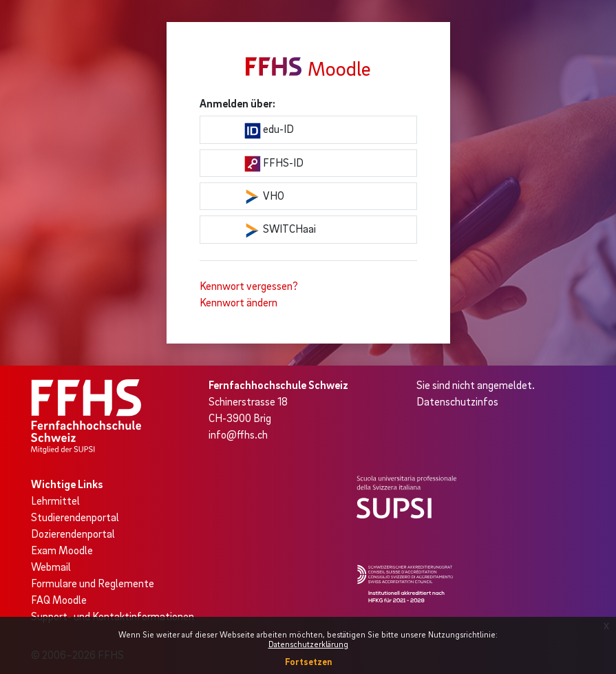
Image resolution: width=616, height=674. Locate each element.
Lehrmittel (55, 501)
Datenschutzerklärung (308, 644)
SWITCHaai (280, 230)
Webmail (51, 567)
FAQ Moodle (59, 600)
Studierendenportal (75, 517)
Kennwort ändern (238, 302)
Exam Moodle (62, 550)
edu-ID (269, 130)
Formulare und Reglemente (93, 583)
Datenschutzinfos (457, 401)
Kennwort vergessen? (249, 286)
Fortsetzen (308, 661)
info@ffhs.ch (238, 434)
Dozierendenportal (73, 534)
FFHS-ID (274, 164)
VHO (264, 197)
